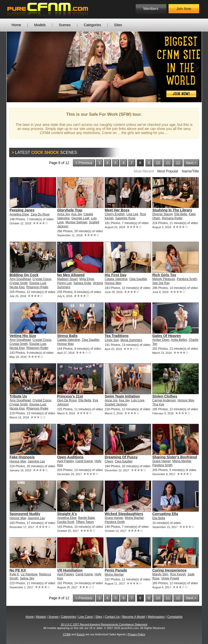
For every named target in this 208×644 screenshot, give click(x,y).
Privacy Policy (136, 634)
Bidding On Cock (24, 275)
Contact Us (112, 617)
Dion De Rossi (67, 400)
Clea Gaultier (138, 279)
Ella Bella (181, 214)
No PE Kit (18, 570)
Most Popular (168, 171)
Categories (92, 25)
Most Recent (144, 171)
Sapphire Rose (125, 218)
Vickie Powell (170, 578)
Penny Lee (64, 283)
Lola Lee (132, 214)
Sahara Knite (82, 283)
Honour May (113, 283)
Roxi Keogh (178, 574)
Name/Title (190, 171)
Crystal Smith (19, 283)
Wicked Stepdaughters (124, 514)
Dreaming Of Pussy (121, 457)
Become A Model (134, 617)
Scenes (65, 25)
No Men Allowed (71, 275)
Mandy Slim (160, 574)
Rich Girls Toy (164, 275)
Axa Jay (77, 214)
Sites (118, 25)
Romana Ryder (172, 218)
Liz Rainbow (29, 574)
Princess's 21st (70, 396)
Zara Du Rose (40, 214)
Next (194, 67)
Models (40, 25)
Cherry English (115, 214)
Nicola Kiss (17, 287)
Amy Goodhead (20, 279)
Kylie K (14, 574)
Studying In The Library (172, 210)
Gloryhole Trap (70, 210)
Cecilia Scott (66, 522)
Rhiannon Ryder (38, 287)
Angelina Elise (19, 214)
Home (16, 25)
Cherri (109, 461)
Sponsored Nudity (25, 514)
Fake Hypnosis (22, 457)
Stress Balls (67, 336)
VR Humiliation (70, 570)
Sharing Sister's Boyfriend (175, 457)
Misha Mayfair (182, 461)
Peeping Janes (22, 210)
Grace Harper (161, 461)
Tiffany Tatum (85, 522)
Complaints (175, 617)
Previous (14, 67)
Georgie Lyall (80, 218)
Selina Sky (27, 578)
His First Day (116, 275)
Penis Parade (116, 570)
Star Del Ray (161, 283)
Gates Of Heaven (167, 336)
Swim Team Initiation (122, 396)
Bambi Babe (86, 518)
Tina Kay (158, 404)
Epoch (81, 634)
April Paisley (65, 461)
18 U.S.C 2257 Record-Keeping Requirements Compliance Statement (104, 624)
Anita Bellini (179, 340)
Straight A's (67, 514)
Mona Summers (131, 340)
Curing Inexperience (169, 570)
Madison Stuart (67, 279)
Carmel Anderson (164, 400)
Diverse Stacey (162, 214)
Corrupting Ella (165, 514)
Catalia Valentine (116, 279)
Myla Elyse (87, 279)
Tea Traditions (117, 336)
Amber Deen (161, 340)
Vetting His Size (23, 336)
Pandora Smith (187, 279)
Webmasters (156, 617)
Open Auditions (70, 457)
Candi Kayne (84, 461)
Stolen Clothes (165, 396)
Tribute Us (18, 396)
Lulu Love (138, 400)
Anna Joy (63, 214)
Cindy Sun (112, 340)
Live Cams (86, 617)
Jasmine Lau (36, 461)
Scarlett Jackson (116, 404)
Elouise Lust (38, 283)
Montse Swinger (76, 222)
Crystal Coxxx (42, 279)
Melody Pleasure (164, 279)
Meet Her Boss (117, 210)
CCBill (67, 634)
